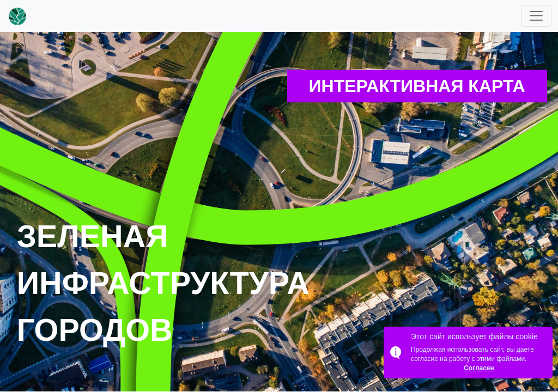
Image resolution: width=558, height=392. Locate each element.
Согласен (479, 368)
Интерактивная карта (417, 86)
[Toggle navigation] (536, 16)
